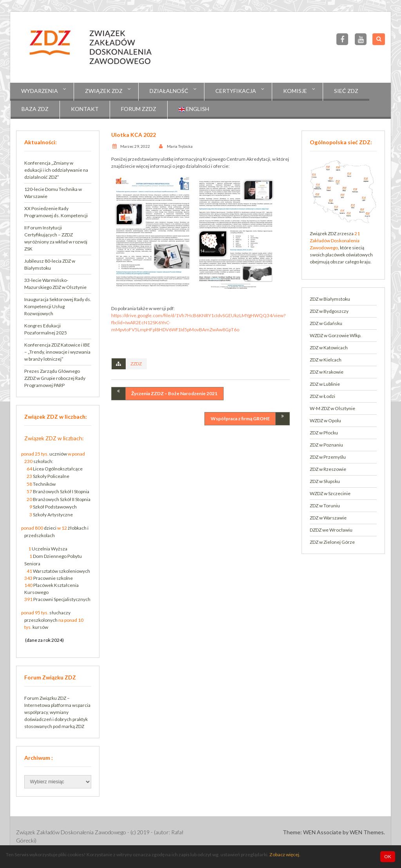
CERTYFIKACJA (236, 91)
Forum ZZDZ (139, 109)
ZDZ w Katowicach (329, 348)
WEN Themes (367, 832)
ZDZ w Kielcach (326, 360)
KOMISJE (295, 91)
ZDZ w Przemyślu (328, 457)
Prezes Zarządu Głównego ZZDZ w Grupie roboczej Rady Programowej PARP (55, 378)
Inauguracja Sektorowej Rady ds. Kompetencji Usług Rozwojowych (58, 306)
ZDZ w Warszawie (328, 518)
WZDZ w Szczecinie (330, 493)
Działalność (169, 91)
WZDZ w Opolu (325, 420)
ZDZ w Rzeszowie (328, 469)
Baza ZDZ (35, 109)
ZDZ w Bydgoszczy (329, 311)
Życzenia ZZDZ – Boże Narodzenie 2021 (174, 393)
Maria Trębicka (180, 146)
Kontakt (85, 109)
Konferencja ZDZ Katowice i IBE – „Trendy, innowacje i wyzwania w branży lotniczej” (57, 352)
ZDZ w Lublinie (325, 384)
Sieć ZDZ (346, 91)
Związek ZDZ (104, 91)
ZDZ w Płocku (324, 433)
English (194, 109)
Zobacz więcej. (285, 854)
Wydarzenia (40, 91)
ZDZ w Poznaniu (326, 445)
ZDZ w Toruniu (325, 506)
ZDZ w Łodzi (322, 396)
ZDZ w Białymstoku (330, 299)
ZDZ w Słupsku (325, 481)
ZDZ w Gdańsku (326, 323)
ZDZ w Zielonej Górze (332, 542)
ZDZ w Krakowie (327, 372)
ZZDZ (136, 364)
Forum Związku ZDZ (45, 698)
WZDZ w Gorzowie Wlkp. (336, 335)
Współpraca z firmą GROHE (240, 419)
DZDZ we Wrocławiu (331, 530)
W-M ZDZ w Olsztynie (332, 408)
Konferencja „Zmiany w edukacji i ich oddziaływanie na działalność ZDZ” (56, 170)
